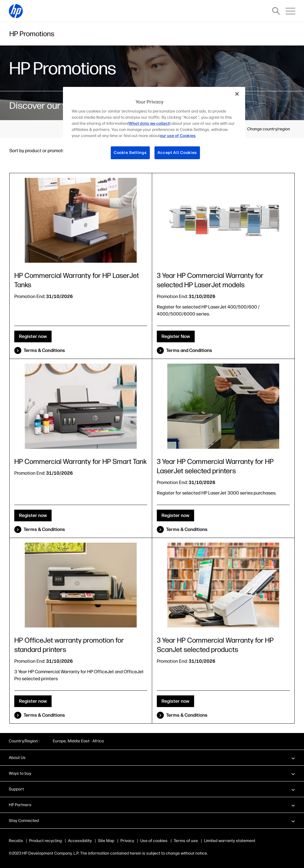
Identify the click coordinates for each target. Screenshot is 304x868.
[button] (152, 757)
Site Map (106, 841)
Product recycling (45, 841)
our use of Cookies (178, 136)
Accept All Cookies (177, 153)
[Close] (237, 94)
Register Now (176, 336)
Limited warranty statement (230, 841)
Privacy (127, 841)
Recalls (16, 841)
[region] (154, 128)
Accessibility (80, 841)
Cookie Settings (130, 153)
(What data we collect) (149, 123)
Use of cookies (154, 841)
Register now (33, 336)
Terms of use (186, 841)
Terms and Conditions (189, 350)
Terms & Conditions (44, 350)
